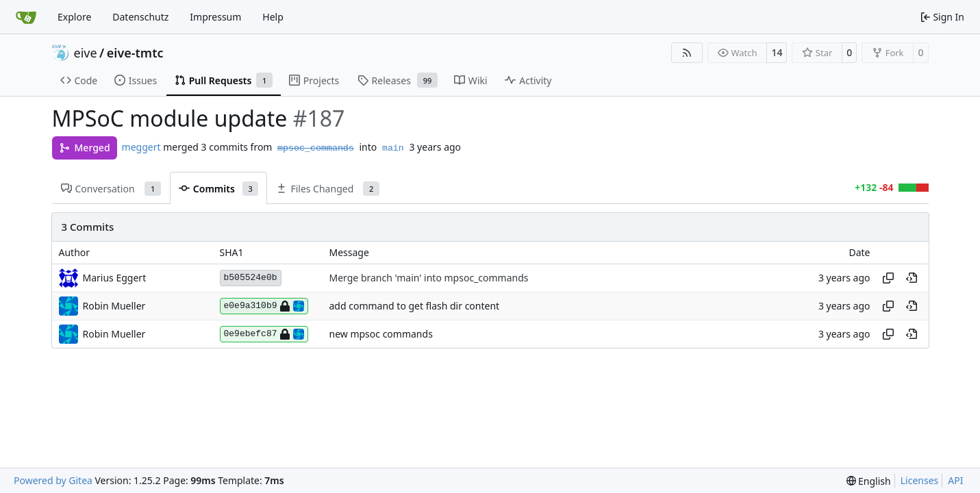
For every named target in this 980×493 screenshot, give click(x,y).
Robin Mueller (114, 306)
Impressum (215, 17)
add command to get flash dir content (415, 306)
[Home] (26, 17)
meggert (141, 147)
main (393, 148)
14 (777, 52)
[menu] (869, 481)
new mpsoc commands (381, 334)
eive (86, 53)
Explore (74, 17)
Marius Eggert (115, 278)
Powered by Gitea (53, 480)
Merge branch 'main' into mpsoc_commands (429, 278)
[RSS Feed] (687, 53)
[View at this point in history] (912, 278)
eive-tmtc (135, 53)
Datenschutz (140, 17)
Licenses (920, 480)
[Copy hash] (888, 278)
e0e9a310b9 (264, 306)
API (955, 480)
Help (273, 17)
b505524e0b (251, 278)
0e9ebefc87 (264, 334)
